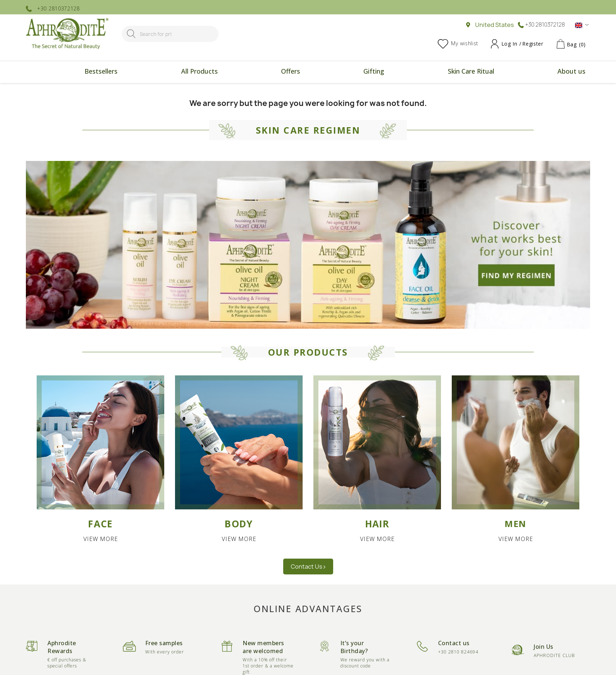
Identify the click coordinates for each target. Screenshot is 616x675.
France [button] (160, 265)
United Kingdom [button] (173, 362)
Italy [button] (156, 298)
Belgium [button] (162, 233)
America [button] (316, 218)
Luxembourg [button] (169, 309)
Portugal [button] (163, 330)
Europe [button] (168, 218)
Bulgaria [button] (162, 244)
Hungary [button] (162, 287)
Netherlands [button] (168, 319)
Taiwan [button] (454, 244)
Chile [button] (309, 244)
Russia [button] (160, 341)
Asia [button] (455, 218)
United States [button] (321, 233)
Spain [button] (158, 352)
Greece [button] (161, 276)
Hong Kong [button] (460, 233)
